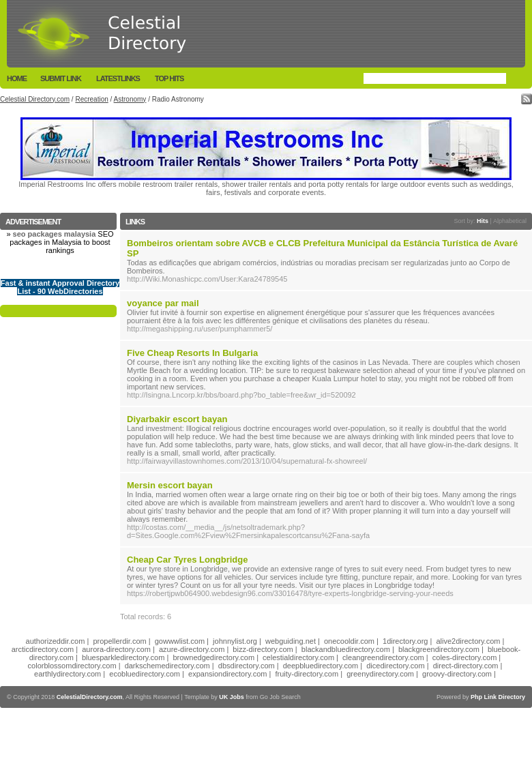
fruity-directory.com (307, 674)
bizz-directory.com (263, 649)
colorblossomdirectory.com (72, 666)
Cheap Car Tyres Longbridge (187, 560)
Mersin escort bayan (170, 485)
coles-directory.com (465, 657)
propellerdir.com (119, 641)
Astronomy (130, 99)
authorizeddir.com (56, 641)
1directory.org (405, 641)
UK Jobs (232, 697)
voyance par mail (163, 303)
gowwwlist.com (180, 641)
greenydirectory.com (380, 674)
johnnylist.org (235, 641)
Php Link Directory (498, 697)
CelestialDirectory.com (90, 697)
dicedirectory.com (395, 666)
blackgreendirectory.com (439, 649)
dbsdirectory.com (247, 666)
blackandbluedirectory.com (346, 649)
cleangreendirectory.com (383, 657)
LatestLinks (118, 78)
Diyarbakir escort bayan (177, 419)
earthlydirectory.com (68, 674)
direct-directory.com (466, 666)
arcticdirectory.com (43, 649)
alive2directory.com (469, 641)
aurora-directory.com (116, 649)
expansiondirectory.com (227, 674)
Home (17, 78)
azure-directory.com (192, 649)
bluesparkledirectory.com (123, 657)
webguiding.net (291, 641)
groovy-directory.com (457, 674)
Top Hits (169, 78)
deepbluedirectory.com (321, 666)
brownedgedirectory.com (213, 657)
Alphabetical (510, 221)
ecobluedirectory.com (145, 674)
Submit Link (61, 78)
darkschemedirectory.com (167, 666)
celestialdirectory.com (298, 657)
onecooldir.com (349, 641)
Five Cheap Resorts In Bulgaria (192, 353)
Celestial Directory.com (35, 99)
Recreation (91, 99)
